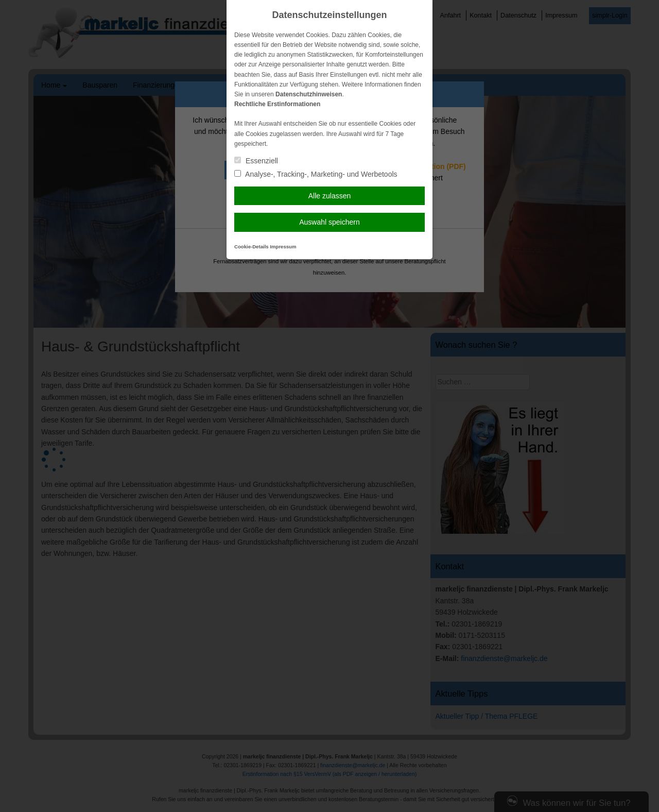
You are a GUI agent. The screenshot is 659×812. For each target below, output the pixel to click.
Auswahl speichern (329, 222)
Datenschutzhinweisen (309, 94)
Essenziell (256, 161)
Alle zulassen (330, 196)
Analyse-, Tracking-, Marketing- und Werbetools (316, 174)
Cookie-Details (252, 247)
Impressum (283, 247)
